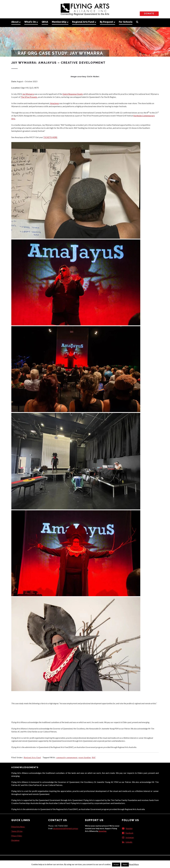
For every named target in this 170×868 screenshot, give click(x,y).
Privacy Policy (17, 836)
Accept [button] (116, 864)
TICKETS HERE (50, 137)
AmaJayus (55, 103)
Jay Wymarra (28, 94)
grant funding (85, 757)
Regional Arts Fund (32, 757)
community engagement (67, 757)
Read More (134, 864)
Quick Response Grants (73, 94)
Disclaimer (15, 840)
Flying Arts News (18, 827)
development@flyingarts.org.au (66, 828)
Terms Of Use (17, 831)
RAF (94, 757)
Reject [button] (125, 864)
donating (102, 831)
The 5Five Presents (29, 97)
